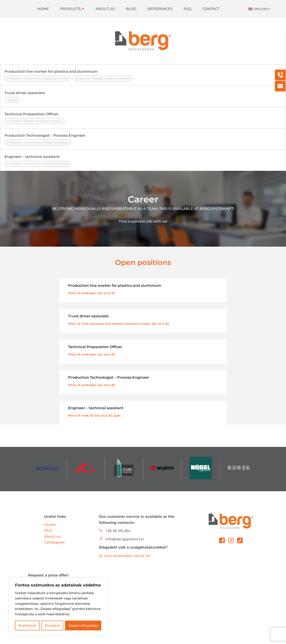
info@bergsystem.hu (125, 539)
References (160, 9)
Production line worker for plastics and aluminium (143, 75)
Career (50, 525)
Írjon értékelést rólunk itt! (125, 556)
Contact (211, 9)
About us (105, 9)
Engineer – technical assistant (143, 160)
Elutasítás (52, 625)
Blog (131, 9)
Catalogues (54, 542)
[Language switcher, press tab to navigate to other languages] (259, 9)
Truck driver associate (143, 97)
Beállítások (27, 625)
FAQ (187, 9)
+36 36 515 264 (118, 531)
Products (70, 9)
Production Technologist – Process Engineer (143, 139)
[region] (58, 606)
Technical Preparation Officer (143, 118)
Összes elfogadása (83, 625)
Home (43, 9)
